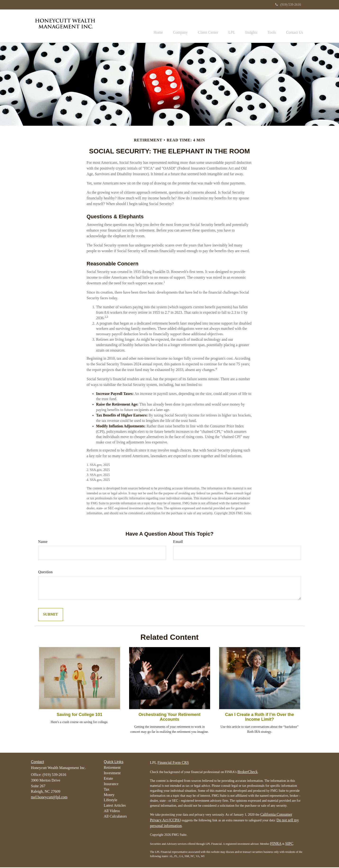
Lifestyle (111, 801)
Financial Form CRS (173, 763)
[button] (171, 26)
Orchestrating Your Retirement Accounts (169, 718)
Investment (112, 774)
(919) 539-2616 (288, 5)
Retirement (112, 768)
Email (178, 542)
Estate (108, 779)
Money (109, 795)
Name (43, 542)
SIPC (289, 844)
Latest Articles (115, 806)
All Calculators (115, 817)
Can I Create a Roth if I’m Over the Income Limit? (260, 718)
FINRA (276, 844)
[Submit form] (51, 615)
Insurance (111, 785)
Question (45, 573)
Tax (107, 790)
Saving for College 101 (79, 715)
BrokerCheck (247, 772)
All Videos (112, 812)
